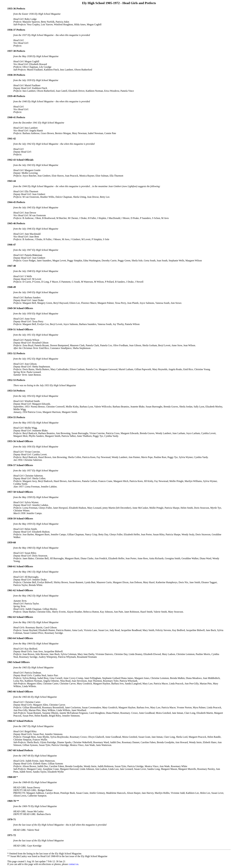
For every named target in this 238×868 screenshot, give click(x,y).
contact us (73, 864)
